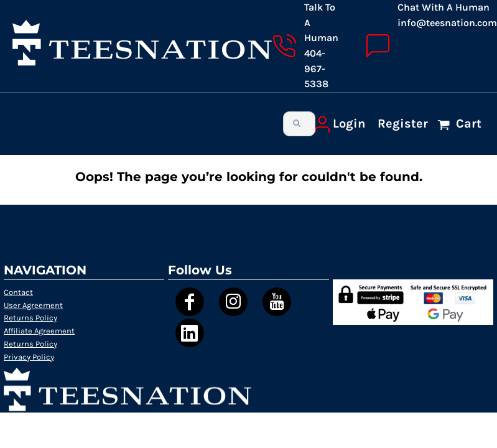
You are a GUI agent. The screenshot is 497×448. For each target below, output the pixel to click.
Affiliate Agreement (39, 331)
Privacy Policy (29, 357)
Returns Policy (30, 318)
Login (349, 124)
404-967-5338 (316, 68)
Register (403, 124)
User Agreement (33, 305)
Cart (467, 124)
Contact (18, 292)
